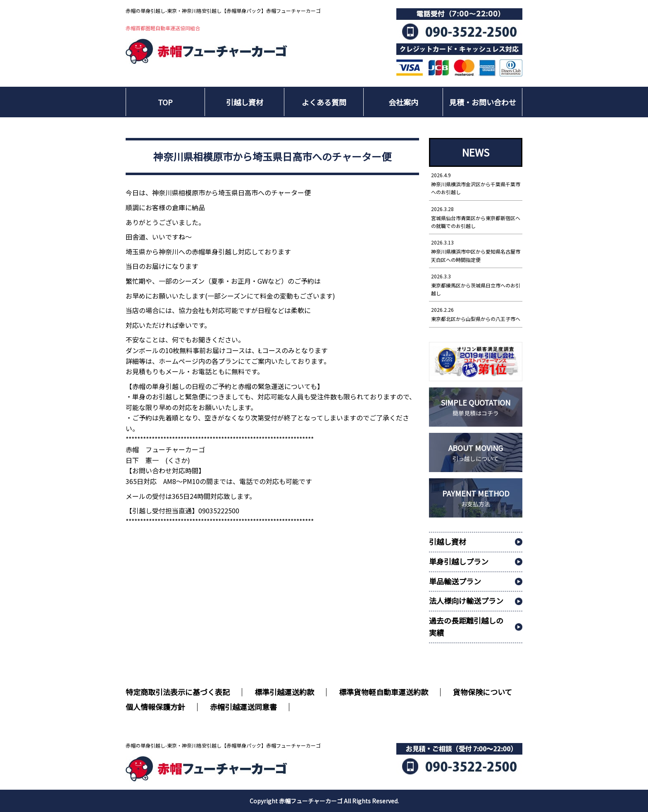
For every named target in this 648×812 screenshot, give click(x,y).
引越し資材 (245, 102)
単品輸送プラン (455, 581)
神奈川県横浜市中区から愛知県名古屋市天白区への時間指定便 (476, 250)
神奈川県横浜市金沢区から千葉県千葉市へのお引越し (476, 183)
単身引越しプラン (459, 561)
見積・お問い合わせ (483, 102)
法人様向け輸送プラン (466, 601)
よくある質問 (324, 102)
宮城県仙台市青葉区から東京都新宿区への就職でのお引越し (476, 217)
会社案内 (403, 102)
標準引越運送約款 (284, 692)
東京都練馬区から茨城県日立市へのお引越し (476, 284)
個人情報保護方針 (155, 707)
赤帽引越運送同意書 (243, 707)
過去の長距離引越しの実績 (466, 626)
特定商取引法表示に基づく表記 (178, 692)
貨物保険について (482, 692)
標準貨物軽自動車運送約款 (384, 692)
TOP (165, 102)
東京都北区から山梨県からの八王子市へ (476, 314)
